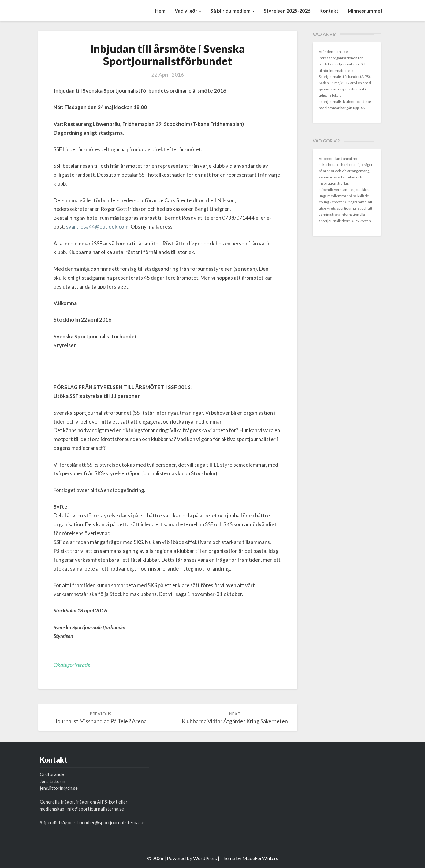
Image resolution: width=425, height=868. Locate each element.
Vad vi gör (188, 11)
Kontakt (329, 11)
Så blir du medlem (233, 11)
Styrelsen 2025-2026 (287, 11)
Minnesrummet (365, 11)
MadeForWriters (260, 858)
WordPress (205, 858)
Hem (160, 11)
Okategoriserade (72, 665)
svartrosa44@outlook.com (97, 227)
